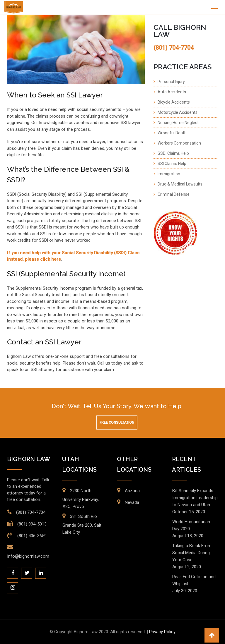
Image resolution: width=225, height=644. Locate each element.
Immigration (169, 174)
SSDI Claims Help (173, 153)
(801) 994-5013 (32, 524)
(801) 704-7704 (31, 512)
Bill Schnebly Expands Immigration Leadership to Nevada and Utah (195, 498)
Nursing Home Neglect (178, 123)
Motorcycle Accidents (178, 112)
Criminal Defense (174, 194)
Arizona (132, 491)
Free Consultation (117, 423)
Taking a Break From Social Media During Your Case (192, 553)
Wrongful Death (172, 133)
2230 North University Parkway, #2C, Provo (81, 499)
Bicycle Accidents (174, 102)
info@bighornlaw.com (28, 556)
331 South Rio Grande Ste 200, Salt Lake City (82, 524)
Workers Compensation (179, 143)
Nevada (132, 502)
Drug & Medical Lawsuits (180, 184)
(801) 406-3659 (31, 536)
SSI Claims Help (172, 164)
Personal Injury (171, 82)
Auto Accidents (172, 92)
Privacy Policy (162, 632)
